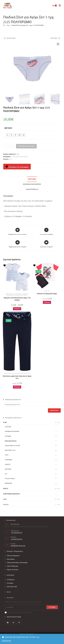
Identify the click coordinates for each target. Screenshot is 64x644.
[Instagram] (13, 623)
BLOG (9, 592)
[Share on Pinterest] (18, 244)
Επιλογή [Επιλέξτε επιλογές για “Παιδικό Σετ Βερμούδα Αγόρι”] (47, 302)
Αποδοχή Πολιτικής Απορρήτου (18, 612)
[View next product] (59, 38)
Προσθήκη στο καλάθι (26, 146)
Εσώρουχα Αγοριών (22, 157)
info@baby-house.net (18, 546)
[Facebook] (8, 623)
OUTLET (9, 374)
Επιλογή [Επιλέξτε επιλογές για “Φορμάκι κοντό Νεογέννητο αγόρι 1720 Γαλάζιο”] (17, 309)
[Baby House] (4, 25)
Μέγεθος (8, 128)
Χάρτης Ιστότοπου (13, 570)
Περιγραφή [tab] (32, 179)
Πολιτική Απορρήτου (13, 556)
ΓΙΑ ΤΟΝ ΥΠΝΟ (17, 294)
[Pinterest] (19, 623)
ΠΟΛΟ (7, 455)
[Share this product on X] (46, 232)
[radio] (7, 135)
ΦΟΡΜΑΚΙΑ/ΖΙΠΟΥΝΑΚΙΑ (20, 295)
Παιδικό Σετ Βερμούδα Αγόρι (47, 294)
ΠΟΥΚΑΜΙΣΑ (9, 460)
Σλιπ (10, 159)
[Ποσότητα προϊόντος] (9, 146)
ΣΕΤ (49, 291)
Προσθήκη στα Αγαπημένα (17, 167)
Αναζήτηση (54, 410)
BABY (7, 294)
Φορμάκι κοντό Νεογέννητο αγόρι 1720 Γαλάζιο (17, 299)
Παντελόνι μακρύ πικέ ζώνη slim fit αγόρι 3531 (17, 377)
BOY (5, 374)
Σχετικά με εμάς (12, 587)
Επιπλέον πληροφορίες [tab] (32, 184)
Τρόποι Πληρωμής (12, 566)
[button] (58, 44)
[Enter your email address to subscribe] (32, 607)
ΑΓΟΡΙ (13, 157)
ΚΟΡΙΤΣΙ (6, 489)
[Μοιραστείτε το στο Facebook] (18, 232)
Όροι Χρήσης (11, 559)
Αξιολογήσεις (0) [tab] (32, 189)
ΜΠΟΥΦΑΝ (8, 469)
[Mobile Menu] (59, 6)
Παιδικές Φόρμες (10, 479)
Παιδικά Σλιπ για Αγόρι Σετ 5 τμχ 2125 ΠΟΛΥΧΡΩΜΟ (28, 25)
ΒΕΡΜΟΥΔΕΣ (9, 483)
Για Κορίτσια (11, 580)
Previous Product (11, 38)
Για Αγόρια (10, 583)
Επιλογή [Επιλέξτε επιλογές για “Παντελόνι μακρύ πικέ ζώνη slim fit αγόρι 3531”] (17, 387)
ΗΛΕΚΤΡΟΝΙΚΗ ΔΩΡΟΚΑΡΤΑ (11, 494)
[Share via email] (46, 244)
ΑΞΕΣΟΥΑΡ (8, 427)
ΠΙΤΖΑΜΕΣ (8, 436)
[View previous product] (5, 38)
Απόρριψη (7, 641)
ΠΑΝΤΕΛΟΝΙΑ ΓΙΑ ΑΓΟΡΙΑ (23, 374)
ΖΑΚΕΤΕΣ (8, 464)
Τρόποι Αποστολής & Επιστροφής (17, 563)
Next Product (54, 38)
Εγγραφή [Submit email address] (52, 607)
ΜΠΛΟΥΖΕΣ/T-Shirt (10, 450)
